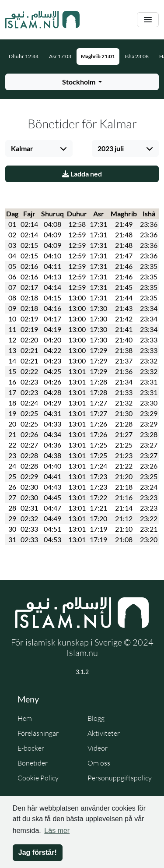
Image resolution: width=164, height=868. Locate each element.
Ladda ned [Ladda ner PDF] (82, 174)
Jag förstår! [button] (38, 852)
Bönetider (33, 763)
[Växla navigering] (148, 20)
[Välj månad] (126, 148)
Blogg (96, 718)
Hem (25, 718)
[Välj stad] (39, 148)
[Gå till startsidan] (42, 20)
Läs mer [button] (57, 831)
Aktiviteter (104, 733)
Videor (98, 748)
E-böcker (31, 748)
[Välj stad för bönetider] (82, 82)
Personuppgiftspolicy (120, 778)
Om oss (99, 763)
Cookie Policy (38, 778)
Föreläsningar (38, 733)
